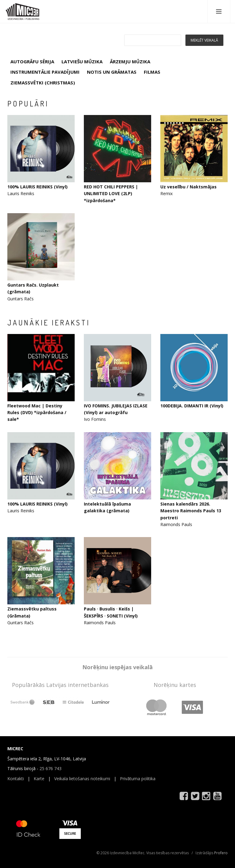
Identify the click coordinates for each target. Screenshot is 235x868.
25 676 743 (50, 768)
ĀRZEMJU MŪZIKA (130, 61)
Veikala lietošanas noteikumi (82, 779)
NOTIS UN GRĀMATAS (112, 72)
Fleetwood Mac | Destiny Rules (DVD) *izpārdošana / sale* (37, 413)
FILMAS (152, 72)
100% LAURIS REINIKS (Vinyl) (37, 187)
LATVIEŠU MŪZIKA (82, 61)
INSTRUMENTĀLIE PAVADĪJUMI (45, 72)
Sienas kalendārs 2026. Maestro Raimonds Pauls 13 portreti (191, 511)
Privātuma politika (138, 779)
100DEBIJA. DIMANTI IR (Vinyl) (192, 406)
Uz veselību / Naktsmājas (188, 187)
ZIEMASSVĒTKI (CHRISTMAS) (43, 83)
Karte (39, 779)
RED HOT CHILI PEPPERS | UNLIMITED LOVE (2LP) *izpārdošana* (111, 194)
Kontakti (16, 779)
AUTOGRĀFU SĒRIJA (32, 61)
